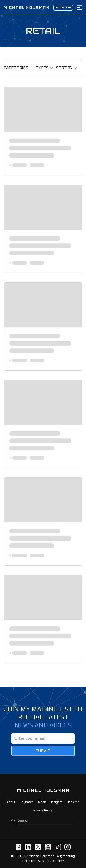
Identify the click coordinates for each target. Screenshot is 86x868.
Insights (57, 802)
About (11, 802)
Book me (63, 7)
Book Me (73, 802)
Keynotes (27, 802)
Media (42, 802)
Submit (43, 751)
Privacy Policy (43, 810)
